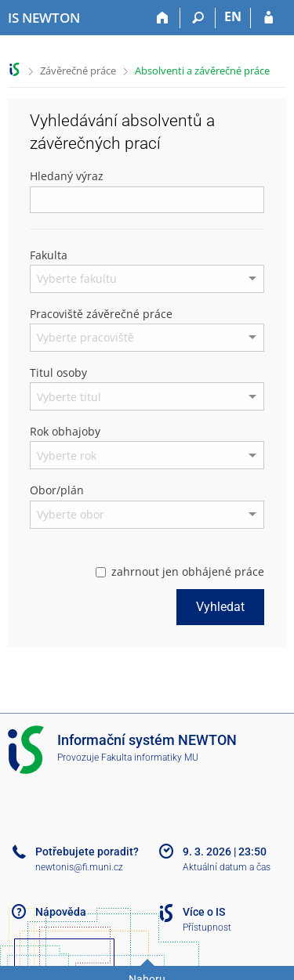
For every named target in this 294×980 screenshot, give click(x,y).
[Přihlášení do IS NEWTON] (269, 18)
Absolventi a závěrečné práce (202, 71)
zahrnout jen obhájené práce (180, 571)
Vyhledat (220, 607)
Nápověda (61, 912)
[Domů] (163, 18)
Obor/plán (57, 490)
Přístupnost (207, 928)
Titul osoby (58, 372)
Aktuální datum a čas (227, 867)
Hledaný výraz (67, 176)
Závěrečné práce (78, 71)
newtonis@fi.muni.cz (79, 867)
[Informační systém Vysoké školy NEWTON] (44, 18)
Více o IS (204, 912)
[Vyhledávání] (198, 18)
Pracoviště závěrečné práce (101, 314)
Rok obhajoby (65, 431)
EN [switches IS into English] (233, 16)
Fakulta (49, 255)
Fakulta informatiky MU (150, 758)
